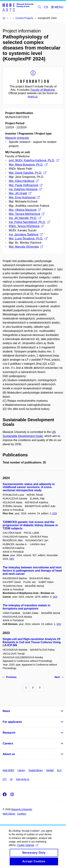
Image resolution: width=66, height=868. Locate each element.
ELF (59, 770)
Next (59, 677)
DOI (55, 513)
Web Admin (9, 814)
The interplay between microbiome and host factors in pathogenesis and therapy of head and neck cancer (32, 571)
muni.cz (33, 97)
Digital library (36, 770)
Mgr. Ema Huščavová (24, 197)
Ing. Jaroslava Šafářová (26, 234)
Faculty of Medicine (43, 90)
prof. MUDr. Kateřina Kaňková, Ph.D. (34, 160)
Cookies (22, 814)
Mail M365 (8, 770)
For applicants (12, 722)
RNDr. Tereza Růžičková (26, 226)
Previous (10, 677)
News (6, 711)
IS (11, 779)
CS (46, 7)
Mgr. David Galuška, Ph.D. (28, 173)
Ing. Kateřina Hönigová (25, 189)
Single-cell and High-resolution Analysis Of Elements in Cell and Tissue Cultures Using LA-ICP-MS (32, 642)
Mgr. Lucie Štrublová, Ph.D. (28, 239)
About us (9, 754)
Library (21, 770)
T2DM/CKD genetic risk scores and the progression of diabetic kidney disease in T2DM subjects (30, 525)
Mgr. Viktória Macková (25, 210)
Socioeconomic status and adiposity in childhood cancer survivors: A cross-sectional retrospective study (29, 487)
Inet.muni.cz (23, 779)
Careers (8, 743)
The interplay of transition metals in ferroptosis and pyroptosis (26, 607)
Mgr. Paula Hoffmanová (26, 185)
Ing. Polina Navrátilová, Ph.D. (29, 222)
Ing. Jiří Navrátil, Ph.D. (25, 218)
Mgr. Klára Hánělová (24, 181)
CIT (5, 779)
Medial (50, 770)
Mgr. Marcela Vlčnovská (26, 247)
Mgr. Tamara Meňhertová (27, 214)
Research (9, 733)
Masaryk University (17, 138)
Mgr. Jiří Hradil (20, 193)
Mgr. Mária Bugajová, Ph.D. (28, 165)
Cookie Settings (28, 849)
